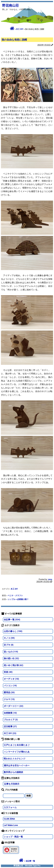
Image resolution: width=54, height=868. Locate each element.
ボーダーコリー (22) (14, 706)
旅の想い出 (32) (11, 658)
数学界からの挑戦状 (13, 772)
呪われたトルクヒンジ (15, 759)
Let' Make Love (11, 825)
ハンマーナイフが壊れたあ (17, 752)
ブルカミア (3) (11, 720)
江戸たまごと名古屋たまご (17, 745)
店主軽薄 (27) (10, 726)
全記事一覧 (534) (12, 620)
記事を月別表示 (12, 784)
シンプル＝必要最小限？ (18, 599)
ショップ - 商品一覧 (13, 837)
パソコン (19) (10, 686)
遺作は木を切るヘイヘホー (17, 765)
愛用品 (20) (9, 692)
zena (50, 579)
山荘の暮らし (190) (13, 631)
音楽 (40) (8, 672)
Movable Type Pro (33, 866)
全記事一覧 (30, 861)
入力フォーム (10, 807)
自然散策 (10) (10, 713)
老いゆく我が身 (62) (14, 665)
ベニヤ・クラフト (15, 596)
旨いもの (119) (11, 652)
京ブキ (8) (9, 645)
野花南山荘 (10, 5)
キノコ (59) (9, 638)
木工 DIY (20, 29)
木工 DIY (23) (10, 733)
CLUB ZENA (9, 819)
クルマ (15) (9, 699)
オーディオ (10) (11, 679)
